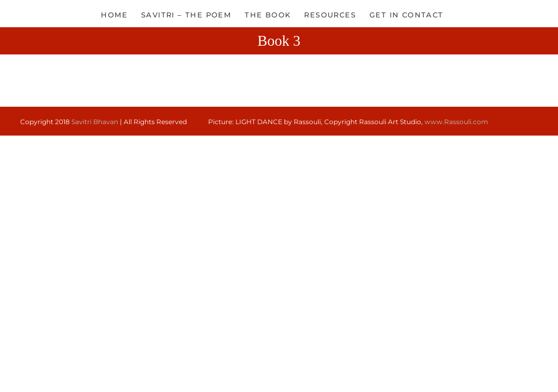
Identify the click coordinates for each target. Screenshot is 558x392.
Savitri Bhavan (95, 122)
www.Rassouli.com (456, 122)
